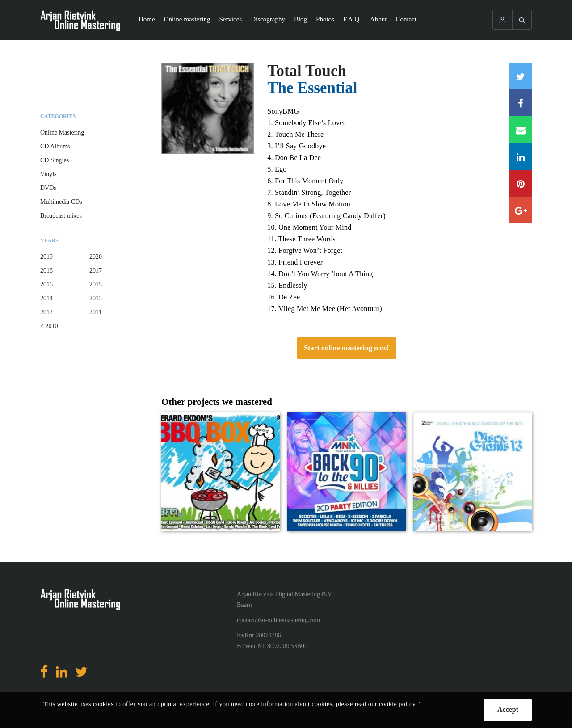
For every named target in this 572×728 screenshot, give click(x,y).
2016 (46, 284)
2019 (46, 257)
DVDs (48, 188)
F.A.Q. (352, 19)
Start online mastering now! (347, 348)
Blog (301, 19)
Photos (325, 19)
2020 (96, 257)
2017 (96, 271)
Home (147, 19)
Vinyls (48, 174)
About (379, 19)
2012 (46, 312)
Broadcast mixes (61, 216)
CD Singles (55, 160)
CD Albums (55, 146)
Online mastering (187, 19)
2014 (46, 298)
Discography (268, 19)
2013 (96, 298)
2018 (46, 271)
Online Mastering (62, 133)
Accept (508, 709)
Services (230, 19)
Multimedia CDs (61, 202)
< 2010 (49, 326)
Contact (406, 19)
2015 (96, 284)
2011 (95, 312)
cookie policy (397, 704)
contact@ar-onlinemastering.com (278, 620)
